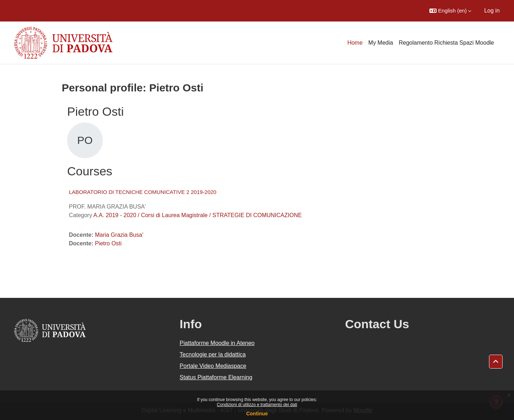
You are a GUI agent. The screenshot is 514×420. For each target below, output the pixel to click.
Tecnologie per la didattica (213, 354)
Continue (257, 414)
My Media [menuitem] (381, 43)
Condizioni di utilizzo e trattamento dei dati (257, 405)
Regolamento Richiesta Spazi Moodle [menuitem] (446, 43)
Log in (492, 11)
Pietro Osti (108, 243)
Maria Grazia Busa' (119, 235)
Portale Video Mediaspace (213, 366)
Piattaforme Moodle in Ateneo (217, 343)
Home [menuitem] (355, 43)
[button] (450, 11)
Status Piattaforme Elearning (216, 377)
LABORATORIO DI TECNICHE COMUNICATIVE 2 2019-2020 (143, 192)
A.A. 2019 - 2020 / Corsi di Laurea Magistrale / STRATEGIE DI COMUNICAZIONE (197, 215)
